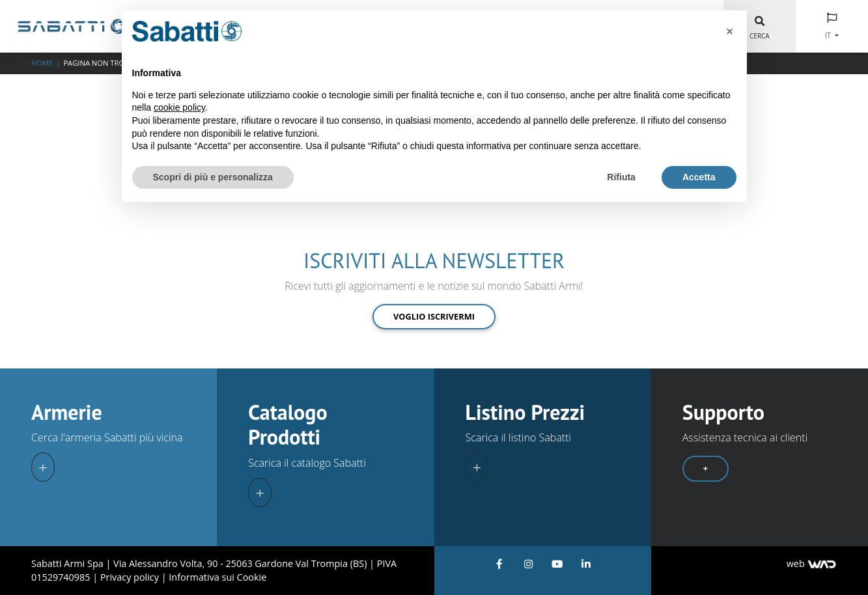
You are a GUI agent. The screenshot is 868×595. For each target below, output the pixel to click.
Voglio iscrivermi (434, 316)
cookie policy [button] (179, 107)
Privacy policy (131, 577)
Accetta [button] (699, 177)
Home (42, 63)
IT (829, 35)
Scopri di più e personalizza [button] (213, 177)
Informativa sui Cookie (217, 577)
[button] (730, 31)
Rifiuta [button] (621, 177)
